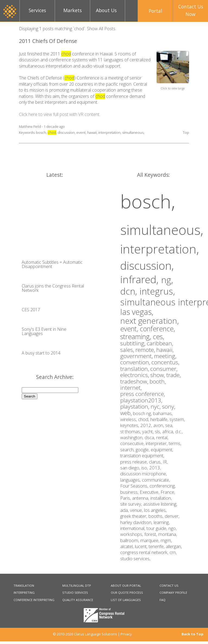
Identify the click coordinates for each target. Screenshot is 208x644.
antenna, (141, 498)
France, (168, 492)
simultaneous (133, 132)
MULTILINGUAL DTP (77, 585)
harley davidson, (137, 522)
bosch (41, 132)
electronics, (135, 375)
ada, (125, 510)
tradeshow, (135, 381)
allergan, (174, 546)
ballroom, (130, 540)
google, (143, 450)
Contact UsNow (191, 10)
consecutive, (133, 443)
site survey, (132, 504)
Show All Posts (101, 29)
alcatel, (128, 546)
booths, (157, 516)
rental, (162, 437)
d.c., (179, 431)
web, (127, 413)
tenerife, (157, 546)
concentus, (165, 362)
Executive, (150, 492)
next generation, (149, 321)
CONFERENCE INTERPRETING (34, 600)
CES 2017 (31, 310)
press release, (135, 462)
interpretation (109, 132)
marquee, (150, 540)
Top (186, 132)
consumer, (164, 369)
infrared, (141, 279)
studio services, (135, 558)
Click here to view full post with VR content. (60, 114)
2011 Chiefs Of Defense (48, 41)
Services (37, 10)
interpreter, (157, 443)
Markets (73, 10)
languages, (131, 480)
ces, (158, 336)
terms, (175, 443)
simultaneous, (162, 230)
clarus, (156, 462)
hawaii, (165, 350)
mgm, (166, 540)
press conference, (143, 394)
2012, (147, 425)
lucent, (142, 546)
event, (130, 329)
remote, (146, 350)
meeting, (165, 356)
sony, (169, 406)
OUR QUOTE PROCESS (127, 593)
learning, (162, 522)
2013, (155, 468)
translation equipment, (142, 456)
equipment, (162, 450)
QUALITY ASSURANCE (78, 600)
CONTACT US (169, 585)
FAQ (162, 600)
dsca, (150, 437)
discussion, (147, 265)
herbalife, (160, 419)
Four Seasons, (135, 486)
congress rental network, (145, 552)
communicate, (156, 480)
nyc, (156, 406)
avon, (159, 425)
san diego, (131, 468)
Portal (155, 11)
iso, (145, 468)
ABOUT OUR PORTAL (126, 585)
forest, (151, 534)
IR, (165, 462)
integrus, (157, 291)
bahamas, (163, 413)
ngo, (173, 528)
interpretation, (160, 249)
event (81, 132)
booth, (158, 381)
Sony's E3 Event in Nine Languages (44, 331)
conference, (157, 329)
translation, (135, 369)
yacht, (149, 431)
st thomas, (131, 431)
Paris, (126, 498)
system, (177, 419)
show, (158, 375)
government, (137, 356)
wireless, (129, 419)
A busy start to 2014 (41, 353)
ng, (167, 280)
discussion (66, 132)
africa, (169, 431)
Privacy (126, 634)
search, (128, 450)
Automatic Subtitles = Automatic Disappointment (52, 264)
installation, (161, 498)
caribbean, (160, 343)
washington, (132, 437)
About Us (106, 10)
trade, (173, 375)
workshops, (132, 534)
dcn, (130, 291)
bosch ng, (143, 413)
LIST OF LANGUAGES (126, 600)
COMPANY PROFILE (173, 593)
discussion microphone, (144, 474)
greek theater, (134, 516)
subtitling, (134, 343)
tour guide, (157, 528)
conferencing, (163, 486)
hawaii (92, 132)
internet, (131, 388)
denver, (172, 516)
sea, (169, 425)
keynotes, (130, 425)
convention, (136, 362)
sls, (159, 431)
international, (133, 528)
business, (130, 492)
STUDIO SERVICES (75, 593)
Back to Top (192, 634)
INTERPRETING (24, 593)
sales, (128, 350)
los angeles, (155, 510)
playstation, (135, 406)
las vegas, (137, 312)
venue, (137, 510)
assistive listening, (160, 504)
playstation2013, (141, 400)
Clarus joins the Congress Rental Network (53, 288)
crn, (173, 552)
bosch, (148, 201)
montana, (168, 534)
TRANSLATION (24, 585)
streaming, (136, 336)
